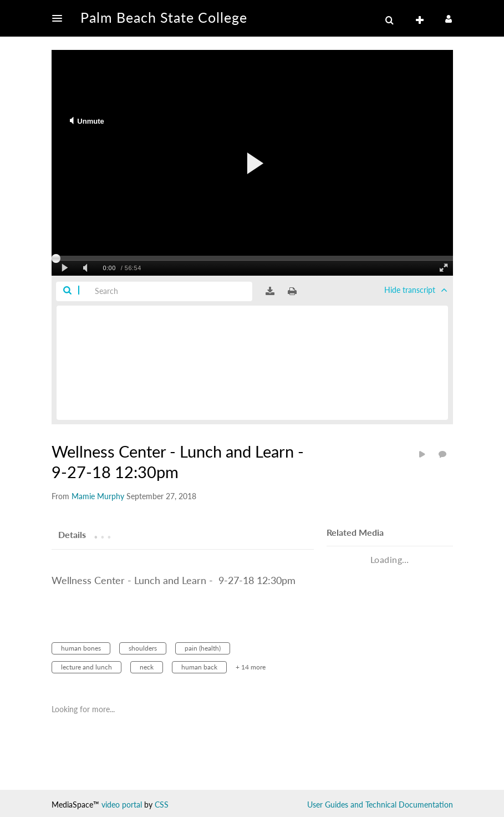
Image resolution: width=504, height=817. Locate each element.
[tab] (72, 534)
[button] (60, 18)
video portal (122, 805)
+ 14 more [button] (251, 667)
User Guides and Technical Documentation (380, 805)
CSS (162, 805)
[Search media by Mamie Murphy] (98, 496)
